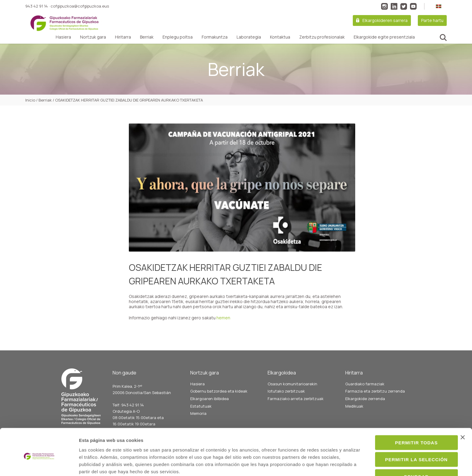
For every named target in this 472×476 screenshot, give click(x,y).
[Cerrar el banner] (463, 410)
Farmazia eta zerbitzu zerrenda (375, 391)
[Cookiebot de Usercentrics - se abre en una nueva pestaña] (39, 464)
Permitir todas (406, 416)
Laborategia (249, 37)
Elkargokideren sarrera (385, 20)
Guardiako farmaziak (365, 384)
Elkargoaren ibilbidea (210, 399)
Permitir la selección (406, 433)
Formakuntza (215, 37)
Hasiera (63, 37)
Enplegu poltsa (178, 37)
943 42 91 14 (37, 6)
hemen (223, 318)
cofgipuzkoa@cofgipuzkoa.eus (80, 6)
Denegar (406, 450)
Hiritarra (123, 37)
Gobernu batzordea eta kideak (219, 391)
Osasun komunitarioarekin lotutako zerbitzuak (292, 388)
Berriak (147, 37)
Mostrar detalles (327, 464)
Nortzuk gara (93, 37)
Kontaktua (280, 37)
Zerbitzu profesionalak (322, 37)
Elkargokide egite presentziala (384, 37)
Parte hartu (432, 20)
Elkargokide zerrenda (365, 399)
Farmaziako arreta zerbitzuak (296, 399)
